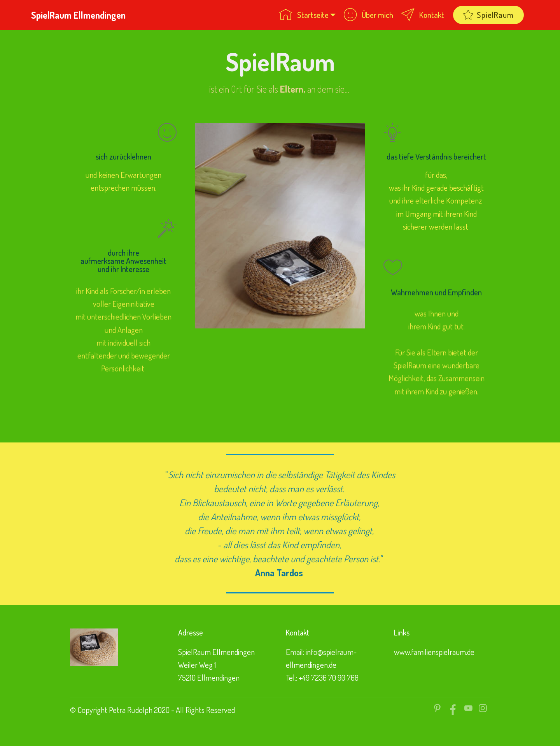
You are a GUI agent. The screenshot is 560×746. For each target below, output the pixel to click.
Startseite (304, 15)
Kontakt (423, 15)
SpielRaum (488, 15)
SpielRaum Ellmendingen (78, 15)
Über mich (368, 15)
